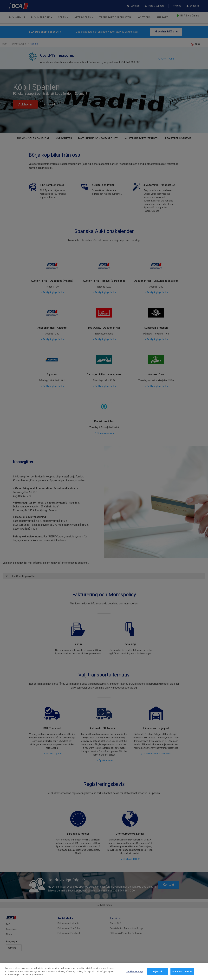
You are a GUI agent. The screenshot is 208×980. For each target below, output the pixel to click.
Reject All (158, 971)
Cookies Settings (134, 971)
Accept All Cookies (182, 971)
